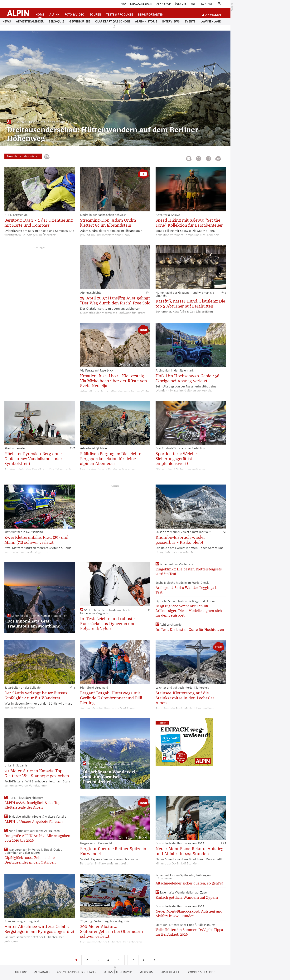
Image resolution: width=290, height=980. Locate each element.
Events (190, 22)
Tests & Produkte (120, 15)
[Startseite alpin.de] (18, 13)
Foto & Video (75, 15)
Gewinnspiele (80, 22)
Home (40, 15)
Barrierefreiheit (171, 972)
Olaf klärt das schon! (112, 22)
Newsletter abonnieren (23, 156)
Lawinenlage (211, 22)
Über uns (181, 4)
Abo (123, 4)
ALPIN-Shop (164, 4)
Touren (95, 15)
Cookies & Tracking (202, 972)
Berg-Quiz (56, 22)
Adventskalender (30, 22)
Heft (194, 4)
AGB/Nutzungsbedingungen (77, 972)
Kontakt (207, 4)
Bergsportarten (151, 15)
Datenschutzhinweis (118, 972)
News (7, 22)
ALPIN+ (54, 15)
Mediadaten (42, 972)
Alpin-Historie (146, 22)
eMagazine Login (141, 4)
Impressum (146, 972)
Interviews (171, 22)
